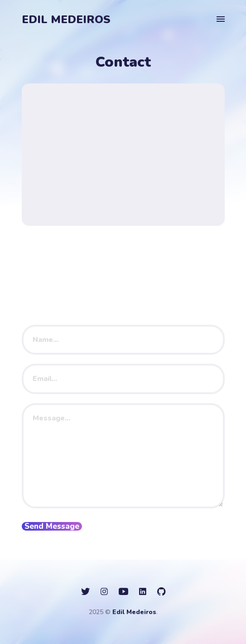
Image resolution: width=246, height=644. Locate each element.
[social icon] (85, 592)
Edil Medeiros (66, 20)
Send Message (52, 526)
